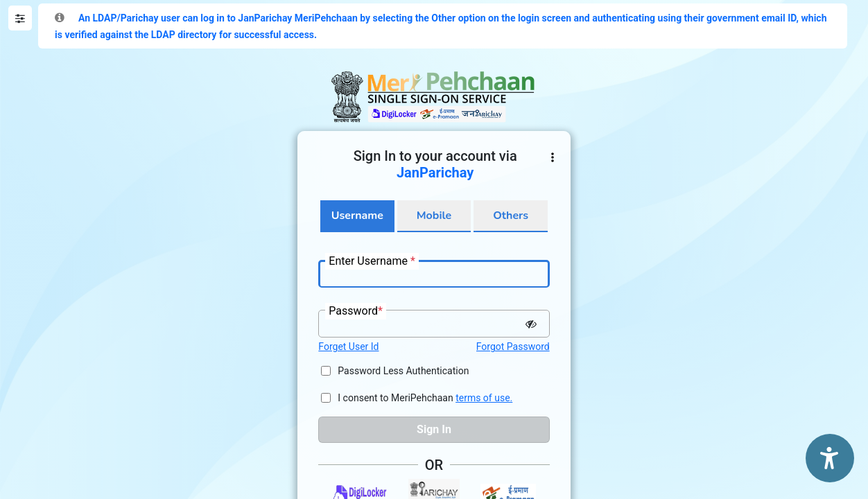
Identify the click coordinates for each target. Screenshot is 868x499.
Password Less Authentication (403, 371)
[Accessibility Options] (830, 458)
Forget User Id (348, 347)
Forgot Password (513, 347)
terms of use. (484, 398)
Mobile (434, 216)
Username (357, 216)
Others (511, 216)
